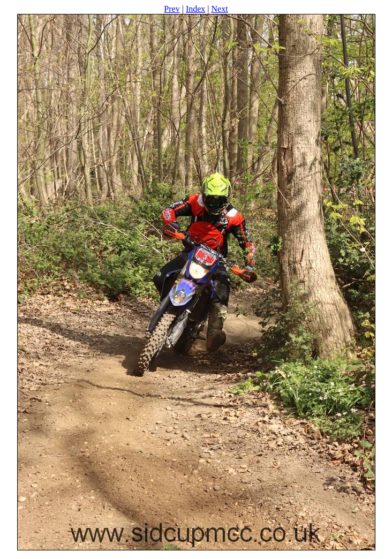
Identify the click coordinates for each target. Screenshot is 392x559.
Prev (172, 9)
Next (220, 9)
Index (195, 9)
